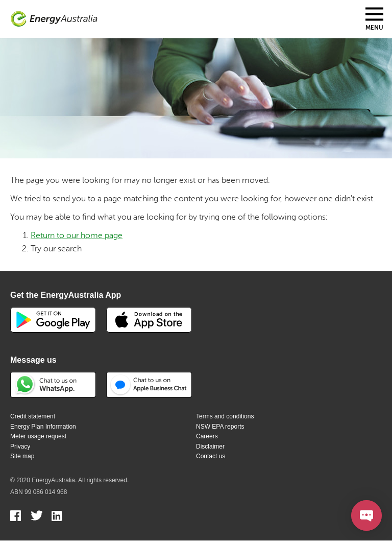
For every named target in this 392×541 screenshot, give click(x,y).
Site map (22, 456)
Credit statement (33, 416)
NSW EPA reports (220, 427)
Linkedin (57, 517)
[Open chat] (366, 515)
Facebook (16, 517)
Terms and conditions (225, 416)
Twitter (36, 517)
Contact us (211, 456)
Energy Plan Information (43, 427)
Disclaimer (210, 446)
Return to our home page (77, 236)
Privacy (20, 446)
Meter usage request (38, 436)
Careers (207, 436)
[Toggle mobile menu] (374, 19)
